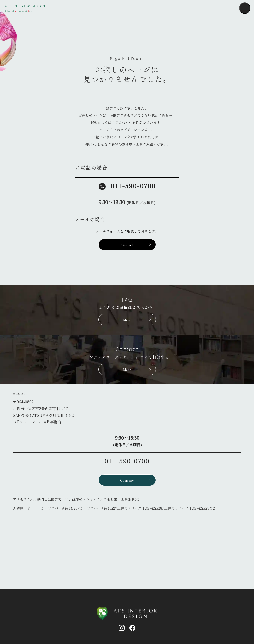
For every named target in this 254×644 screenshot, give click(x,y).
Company (127, 480)
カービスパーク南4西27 (98, 508)
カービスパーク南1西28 (59, 508)
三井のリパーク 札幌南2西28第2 (190, 508)
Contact (127, 245)
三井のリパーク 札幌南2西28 (140, 508)
